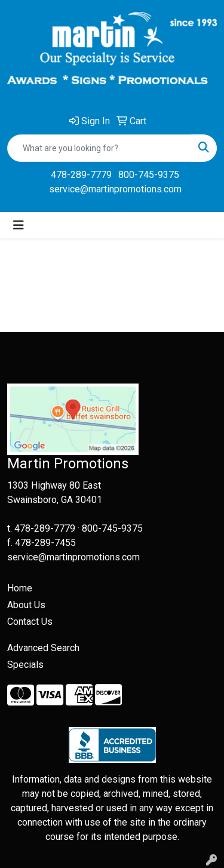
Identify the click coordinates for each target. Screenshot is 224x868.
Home (20, 588)
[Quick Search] (99, 148)
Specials (25, 665)
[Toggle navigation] (19, 225)
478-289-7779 (81, 175)
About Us (26, 605)
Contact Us (30, 622)
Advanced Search (43, 648)
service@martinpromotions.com (115, 189)
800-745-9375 (149, 175)
